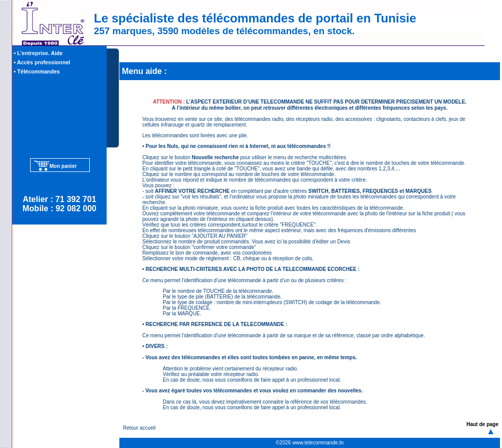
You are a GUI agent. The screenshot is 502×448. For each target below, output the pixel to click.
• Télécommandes (37, 71)
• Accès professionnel (42, 62)
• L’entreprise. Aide (38, 53)
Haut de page (482, 424)
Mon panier (63, 166)
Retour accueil (139, 428)
